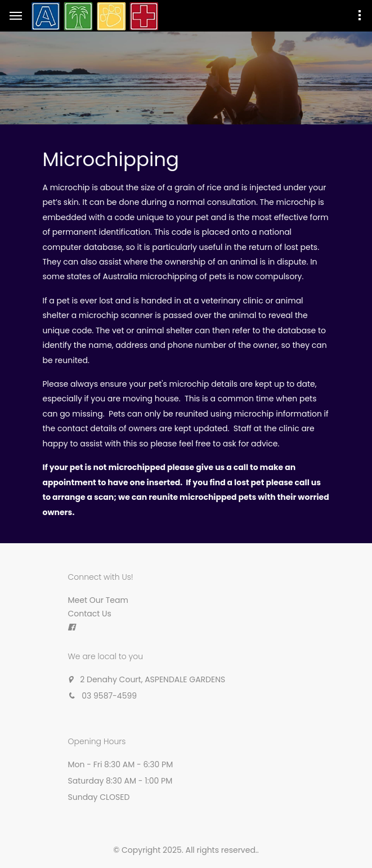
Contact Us (90, 614)
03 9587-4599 (109, 696)
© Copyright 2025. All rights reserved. (185, 850)
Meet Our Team (98, 600)
